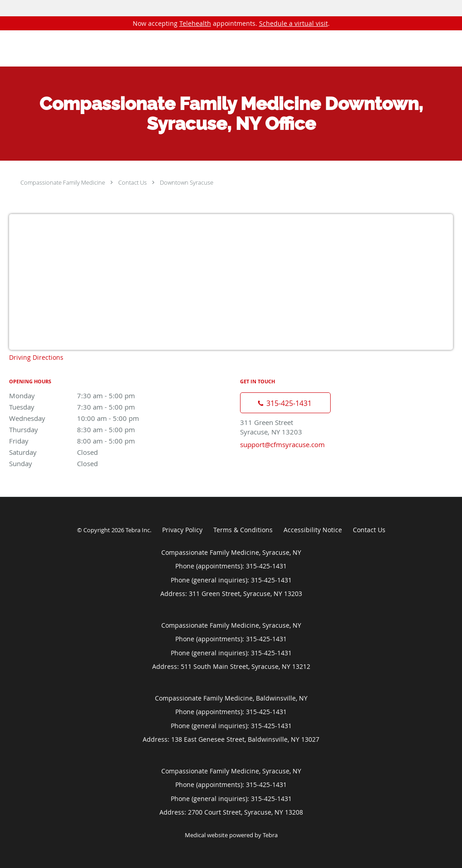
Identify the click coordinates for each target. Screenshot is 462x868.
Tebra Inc (138, 530)
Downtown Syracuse (187, 182)
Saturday (88, 452)
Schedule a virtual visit (294, 23)
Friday (88, 441)
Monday (88, 396)
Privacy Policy (182, 530)
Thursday (88, 429)
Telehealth (195, 23)
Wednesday (88, 418)
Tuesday (88, 407)
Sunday (88, 463)
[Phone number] (285, 403)
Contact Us (132, 182)
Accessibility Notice (313, 530)
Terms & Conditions (243, 530)
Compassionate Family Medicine (63, 182)
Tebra (270, 835)
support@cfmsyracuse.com (282, 444)
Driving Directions (36, 357)
